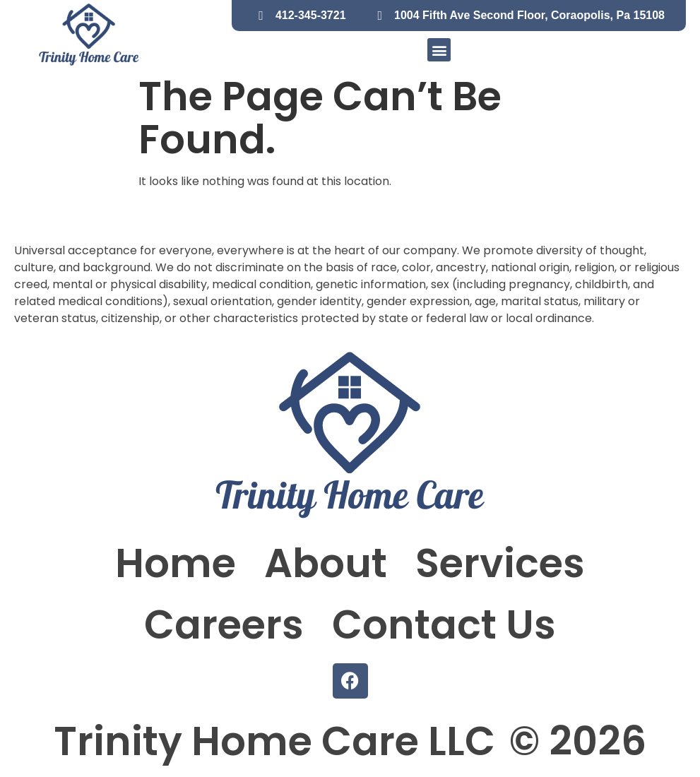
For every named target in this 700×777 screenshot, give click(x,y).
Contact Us (444, 625)
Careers (224, 625)
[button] (439, 50)
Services (500, 563)
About (326, 563)
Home (176, 563)
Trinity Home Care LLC (274, 741)
